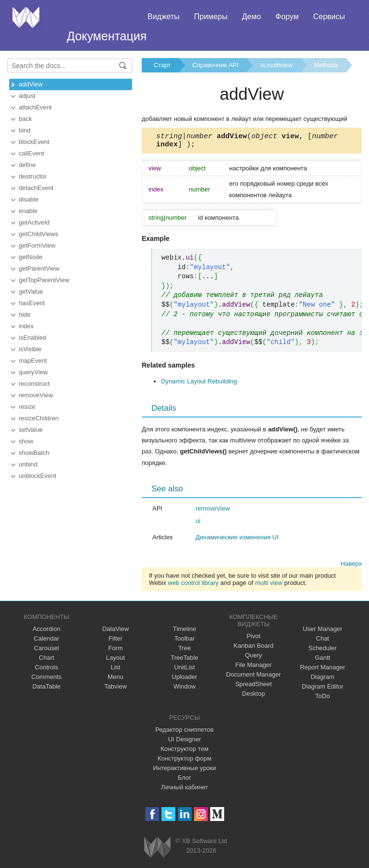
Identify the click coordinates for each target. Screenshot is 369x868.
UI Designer (185, 742)
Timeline (185, 632)
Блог (184, 780)
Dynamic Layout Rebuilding (199, 384)
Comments (46, 680)
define (27, 165)
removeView (36, 395)
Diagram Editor (323, 689)
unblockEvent (37, 476)
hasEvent (32, 303)
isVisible (30, 349)
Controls (47, 670)
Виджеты (164, 17)
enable (28, 211)
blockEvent (34, 142)
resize (27, 407)
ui (198, 524)
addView (31, 84)
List (115, 670)
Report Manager (322, 670)
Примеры (211, 17)
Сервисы (329, 17)
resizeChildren (39, 418)
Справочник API (215, 65)
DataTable (46, 689)
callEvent (31, 153)
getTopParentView (44, 280)
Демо (251, 17)
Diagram (323, 680)
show (26, 441)
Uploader (185, 680)
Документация (107, 36)
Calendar (46, 641)
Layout (116, 660)
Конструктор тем (184, 752)
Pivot (253, 639)
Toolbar (185, 641)
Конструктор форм (184, 761)
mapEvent (33, 361)
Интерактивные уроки (184, 771)
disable (29, 199)
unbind (28, 464)
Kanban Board (253, 648)
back (25, 119)
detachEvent (36, 188)
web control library (194, 586)
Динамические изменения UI (237, 540)
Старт (162, 65)
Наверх (351, 566)
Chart (47, 660)
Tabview (116, 689)
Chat (323, 641)
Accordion (47, 632)
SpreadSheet (254, 687)
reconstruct (34, 384)
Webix (157, 850)
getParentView (39, 268)
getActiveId (34, 222)
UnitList (184, 670)
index (26, 326)
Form (115, 651)
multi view (269, 586)
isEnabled (32, 338)
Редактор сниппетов (184, 732)
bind (25, 130)
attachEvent (35, 107)
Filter (116, 641)
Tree (184, 651)
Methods (326, 65)
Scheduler (323, 651)
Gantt (322, 660)
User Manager (322, 632)
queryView (33, 372)
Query (253, 658)
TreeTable (184, 660)
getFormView (37, 245)
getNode (31, 257)
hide (25, 315)
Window (184, 689)
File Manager (254, 668)
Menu (116, 680)
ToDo (322, 699)
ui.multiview (276, 65)
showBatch (34, 453)
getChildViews (38, 234)
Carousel (47, 651)
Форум (287, 17)
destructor (33, 176)
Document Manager (254, 677)
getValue (31, 291)
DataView (116, 632)
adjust (27, 96)
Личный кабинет (184, 790)
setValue (31, 430)
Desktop (254, 696)
